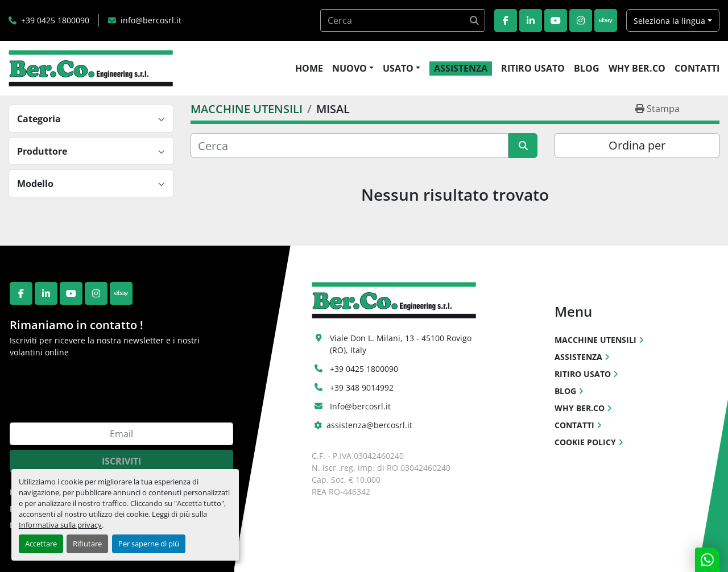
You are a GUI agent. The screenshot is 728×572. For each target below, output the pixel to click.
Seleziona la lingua (669, 21)
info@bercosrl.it (151, 20)
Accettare (41, 544)
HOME (309, 68)
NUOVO (349, 68)
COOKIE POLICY (585, 442)
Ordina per (637, 145)
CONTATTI (697, 68)
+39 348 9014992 (362, 387)
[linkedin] (531, 20)
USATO (398, 68)
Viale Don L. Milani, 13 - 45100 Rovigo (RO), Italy (402, 344)
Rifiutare (87, 544)
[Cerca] (349, 146)
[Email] (121, 434)
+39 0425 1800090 (55, 20)
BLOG (587, 68)
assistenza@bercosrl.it (369, 425)
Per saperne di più (149, 544)
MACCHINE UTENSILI (595, 340)
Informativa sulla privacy (60, 525)
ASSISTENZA (461, 68)
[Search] (403, 20)
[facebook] (506, 20)
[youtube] (556, 20)
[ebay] (606, 20)
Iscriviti (121, 461)
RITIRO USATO (533, 68)
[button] (353, 68)
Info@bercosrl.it (360, 406)
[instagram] (581, 20)
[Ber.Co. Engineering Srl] (394, 299)
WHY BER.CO (637, 68)
